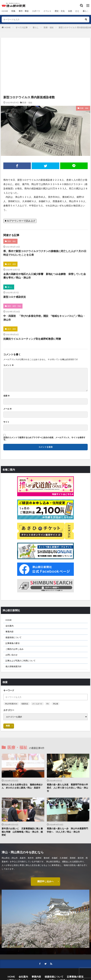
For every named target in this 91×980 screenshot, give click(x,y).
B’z (48, 704)
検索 (8, 726)
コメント (8, 365)
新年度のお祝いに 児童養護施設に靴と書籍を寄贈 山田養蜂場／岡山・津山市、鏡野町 (22, 832)
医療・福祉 (49, 27)
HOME (5, 11)
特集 (13, 11)
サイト (6, 422)
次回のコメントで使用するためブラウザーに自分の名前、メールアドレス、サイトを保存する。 (44, 439)
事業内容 (9, 632)
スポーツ (36, 11)
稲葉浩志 (25, 704)
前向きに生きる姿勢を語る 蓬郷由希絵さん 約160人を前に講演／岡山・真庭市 (22, 786)
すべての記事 (22, 27)
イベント (47, 11)
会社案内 (9, 626)
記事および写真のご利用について (20, 661)
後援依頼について (13, 637)
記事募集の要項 (12, 643)
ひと (77, 11)
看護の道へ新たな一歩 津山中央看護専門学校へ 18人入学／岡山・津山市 (67, 830)
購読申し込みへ (45, 881)
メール (7, 409)
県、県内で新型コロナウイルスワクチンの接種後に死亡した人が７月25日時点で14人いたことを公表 (45, 253)
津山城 (55, 704)
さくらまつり (37, 704)
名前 (6, 396)
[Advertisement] (45, 52)
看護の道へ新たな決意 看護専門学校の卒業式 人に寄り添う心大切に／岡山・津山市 (67, 788)
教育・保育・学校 (14, 306)
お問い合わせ (11, 655)
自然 (70, 11)
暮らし (85, 11)
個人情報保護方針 (13, 666)
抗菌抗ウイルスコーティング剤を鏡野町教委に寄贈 (32, 339)
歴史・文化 (59, 11)
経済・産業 (12, 264)
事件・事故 (23, 11)
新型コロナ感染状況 (15, 297)
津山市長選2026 (11, 704)
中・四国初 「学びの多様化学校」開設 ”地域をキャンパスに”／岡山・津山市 (44, 318)
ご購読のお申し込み (14, 649)
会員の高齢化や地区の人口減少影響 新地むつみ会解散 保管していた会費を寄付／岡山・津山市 (45, 276)
